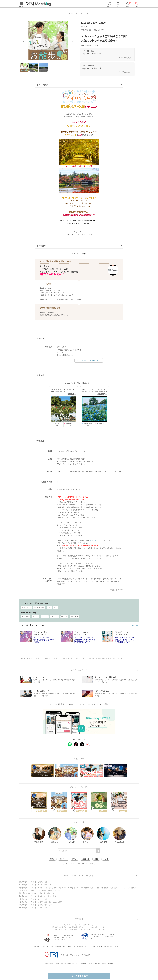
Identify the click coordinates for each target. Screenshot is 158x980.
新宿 (46, 888)
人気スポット (26, 607)
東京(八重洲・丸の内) (66, 888)
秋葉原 (106, 888)
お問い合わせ (108, 943)
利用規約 (46, 943)
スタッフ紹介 (81, 704)
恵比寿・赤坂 (79, 888)
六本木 (86, 888)
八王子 (26, 890)
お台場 (21, 890)
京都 (46, 899)
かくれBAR (74, 617)
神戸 (46, 905)
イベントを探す (79, 976)
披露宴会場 (86, 859)
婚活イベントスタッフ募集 (98, 704)
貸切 (67, 864)
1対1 (49, 607)
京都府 (40, 899)
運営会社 (37, 943)
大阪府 (40, 902)
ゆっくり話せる (39, 607)
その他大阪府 (57, 902)
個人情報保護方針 (80, 943)
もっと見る (135, 625)
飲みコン (36, 617)
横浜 (49, 893)
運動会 (52, 859)
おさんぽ (45, 617)
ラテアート (63, 859)
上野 (101, 888)
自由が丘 (134, 888)
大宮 (46, 885)
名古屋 (47, 896)
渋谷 (129, 888)
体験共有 (64, 617)
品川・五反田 (94, 888)
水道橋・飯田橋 (47, 890)
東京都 (40, 888)
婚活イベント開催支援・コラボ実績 (61, 704)
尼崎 (50, 905)
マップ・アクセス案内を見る (89, 360)
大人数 (106, 859)
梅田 (46, 902)
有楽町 (51, 888)
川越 (50, 885)
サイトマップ (120, 943)
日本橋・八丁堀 (35, 890)
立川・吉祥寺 (114, 888)
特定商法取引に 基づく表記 (61, 943)
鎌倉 (53, 893)
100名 (96, 859)
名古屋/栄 (53, 896)
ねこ (75, 864)
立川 (55, 607)
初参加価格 (26, 617)
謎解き (74, 859)
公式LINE (94, 540)
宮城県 (40, 882)
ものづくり (55, 617)
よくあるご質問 (95, 943)
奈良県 (40, 908)
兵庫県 (40, 905)
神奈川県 (43, 893)
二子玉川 (123, 888)
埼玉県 (40, 885)
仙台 (46, 882)
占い (91, 864)
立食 (83, 864)
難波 (50, 902)
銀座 (56, 888)
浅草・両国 (57, 890)
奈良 (46, 908)
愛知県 (40, 896)
